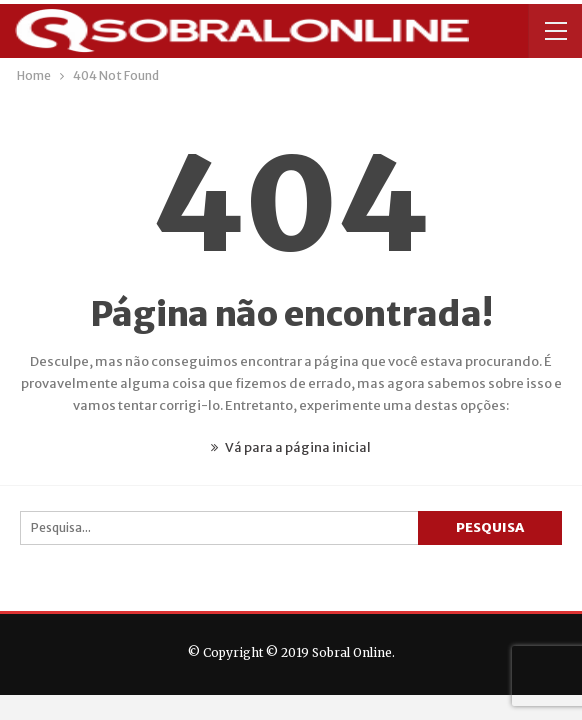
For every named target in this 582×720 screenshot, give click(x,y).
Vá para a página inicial (291, 447)
